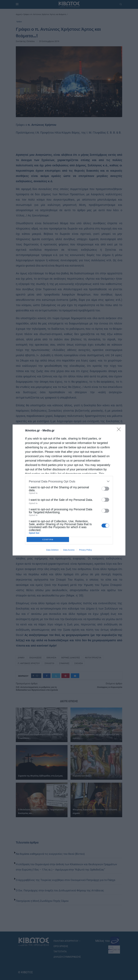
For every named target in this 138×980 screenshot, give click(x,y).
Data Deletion (52, 550)
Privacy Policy (85, 550)
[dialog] (69, 490)
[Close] (120, 430)
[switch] (105, 489)
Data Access (69, 550)
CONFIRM (48, 540)
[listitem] (69, 481)
